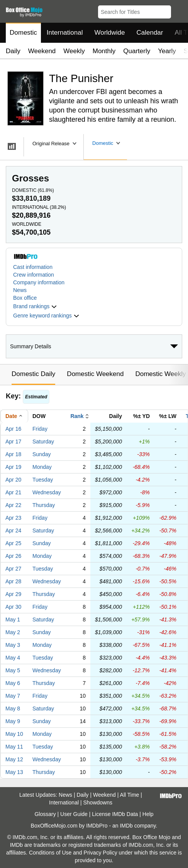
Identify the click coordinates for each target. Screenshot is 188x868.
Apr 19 (13, 467)
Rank (77, 416)
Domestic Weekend (95, 374)
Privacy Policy (101, 853)
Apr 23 (13, 518)
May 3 (13, 645)
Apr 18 (13, 454)
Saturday (43, 442)
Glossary (45, 814)
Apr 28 (13, 581)
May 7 (13, 696)
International (65, 33)
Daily (13, 51)
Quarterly (137, 51)
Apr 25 (13, 543)
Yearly (167, 51)
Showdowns (98, 803)
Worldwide (109, 33)
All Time (130, 795)
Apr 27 (13, 569)
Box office (25, 298)
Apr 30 (13, 607)
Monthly (104, 51)
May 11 (14, 747)
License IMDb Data (115, 814)
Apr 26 (13, 556)
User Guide (74, 814)
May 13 (14, 772)
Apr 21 (13, 492)
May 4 (13, 658)
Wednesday (47, 492)
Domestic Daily (33, 374)
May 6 (13, 683)
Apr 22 (13, 505)
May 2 (13, 632)
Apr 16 (13, 429)
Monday (42, 467)
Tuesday (43, 480)
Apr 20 (13, 480)
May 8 (13, 709)
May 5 (13, 670)
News (20, 290)
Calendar (150, 33)
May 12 (14, 759)
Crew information (34, 275)
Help (148, 814)
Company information (39, 282)
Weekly (74, 51)
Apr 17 (13, 442)
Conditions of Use (50, 853)
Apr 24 (13, 531)
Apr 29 (13, 594)
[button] (179, 10)
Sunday (41, 454)
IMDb (126, 826)
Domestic (23, 33)
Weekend (42, 51)
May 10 (14, 734)
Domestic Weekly (160, 374)
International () (39, 207)
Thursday (44, 505)
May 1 (13, 620)
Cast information (33, 267)
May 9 (13, 721)
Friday (40, 429)
